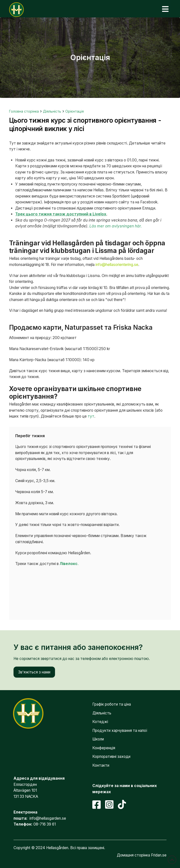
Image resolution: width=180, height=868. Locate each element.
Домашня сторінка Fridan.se (142, 855)
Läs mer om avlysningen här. (116, 226)
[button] (165, 9)
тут (91, 416)
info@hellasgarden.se (48, 818)
